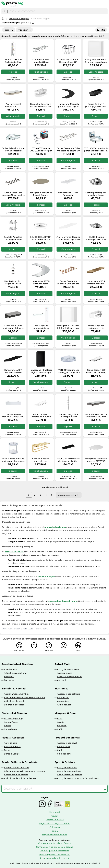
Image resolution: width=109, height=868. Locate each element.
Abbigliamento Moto (68, 669)
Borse (7, 750)
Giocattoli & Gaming (14, 713)
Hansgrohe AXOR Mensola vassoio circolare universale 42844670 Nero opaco (13, 371)
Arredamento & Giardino (17, 664)
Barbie (8, 726)
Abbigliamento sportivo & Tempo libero (78, 778)
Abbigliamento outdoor (69, 771)
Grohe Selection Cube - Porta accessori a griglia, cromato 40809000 (13, 150)
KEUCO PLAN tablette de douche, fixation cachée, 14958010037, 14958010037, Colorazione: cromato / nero (68, 460)
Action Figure (11, 722)
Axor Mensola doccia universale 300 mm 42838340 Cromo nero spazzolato (96, 416)
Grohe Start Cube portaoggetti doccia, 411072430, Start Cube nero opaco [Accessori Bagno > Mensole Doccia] (13, 327)
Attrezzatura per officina (70, 677)
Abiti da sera (10, 743)
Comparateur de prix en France (55, 843)
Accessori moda (12, 747)
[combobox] (57, 11)
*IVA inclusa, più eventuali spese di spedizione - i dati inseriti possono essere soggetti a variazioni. (54, 863)
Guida (55, 831)
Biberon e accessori (14, 705)
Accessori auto (65, 673)
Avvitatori (9, 677)
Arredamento (11, 669)
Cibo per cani (64, 754)
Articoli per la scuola (15, 701)
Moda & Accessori (13, 738)
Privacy (55, 816)
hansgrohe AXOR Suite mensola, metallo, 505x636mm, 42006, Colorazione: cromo (41, 283)
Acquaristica (63, 747)
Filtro (101, 30)
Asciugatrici (63, 701)
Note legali (55, 812)
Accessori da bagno (19, 19)
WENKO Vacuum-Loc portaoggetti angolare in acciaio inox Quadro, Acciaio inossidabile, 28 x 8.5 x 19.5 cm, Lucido (68, 371)
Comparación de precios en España (55, 847)
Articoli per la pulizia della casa (20, 778)
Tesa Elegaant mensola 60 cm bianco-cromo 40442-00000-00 (41, 327)
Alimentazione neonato (16, 767)
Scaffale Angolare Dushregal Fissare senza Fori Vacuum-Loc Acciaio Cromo (13, 238)
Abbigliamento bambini (17, 694)
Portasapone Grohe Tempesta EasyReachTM (68, 194)
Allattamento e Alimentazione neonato (24, 698)
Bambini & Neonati (14, 689)
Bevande (62, 726)
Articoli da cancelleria (15, 673)
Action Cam (63, 698)
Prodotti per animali (67, 738)
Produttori (24, 30)
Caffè (60, 729)
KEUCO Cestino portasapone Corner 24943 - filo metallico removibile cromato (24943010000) (96, 238)
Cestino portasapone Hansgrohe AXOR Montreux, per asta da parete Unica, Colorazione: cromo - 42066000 (68, 61)
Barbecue (9, 680)
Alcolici (61, 722)
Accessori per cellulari (68, 694)
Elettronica (61, 689)
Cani (59, 750)
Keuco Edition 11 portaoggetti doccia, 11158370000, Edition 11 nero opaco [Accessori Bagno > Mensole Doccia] (96, 105)
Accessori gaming (13, 718)
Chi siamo (55, 827)
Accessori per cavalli (68, 743)
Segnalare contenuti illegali (54, 487)
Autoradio (62, 680)
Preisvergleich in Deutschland (55, 854)
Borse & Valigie (12, 754)
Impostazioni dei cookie (55, 835)
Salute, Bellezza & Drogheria (19, 762)
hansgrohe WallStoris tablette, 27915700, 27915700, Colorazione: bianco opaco (96, 460)
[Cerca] (4, 11)
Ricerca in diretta (55, 820)
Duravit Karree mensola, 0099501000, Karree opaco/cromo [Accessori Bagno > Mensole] (13, 416)
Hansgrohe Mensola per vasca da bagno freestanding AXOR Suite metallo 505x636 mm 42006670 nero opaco (68, 105)
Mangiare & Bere (65, 713)
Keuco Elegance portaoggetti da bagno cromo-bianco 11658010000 (96, 327)
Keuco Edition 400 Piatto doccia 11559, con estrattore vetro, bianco (96, 371)
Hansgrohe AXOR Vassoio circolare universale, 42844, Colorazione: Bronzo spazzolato (96, 283)
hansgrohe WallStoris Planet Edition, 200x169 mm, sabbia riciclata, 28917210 (41, 194)
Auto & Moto (62, 664)
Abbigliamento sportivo (70, 775)
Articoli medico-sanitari (16, 775)
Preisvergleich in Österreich (55, 851)
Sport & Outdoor (65, 762)
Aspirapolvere (64, 705)
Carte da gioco (12, 729)
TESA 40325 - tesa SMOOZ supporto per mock (41, 150)
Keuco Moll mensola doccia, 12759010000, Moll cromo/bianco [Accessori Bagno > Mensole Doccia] (41, 105)
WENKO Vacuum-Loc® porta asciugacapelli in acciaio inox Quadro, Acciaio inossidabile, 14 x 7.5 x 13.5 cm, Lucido (96, 150)
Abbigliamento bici (67, 767)
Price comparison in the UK (55, 858)
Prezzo (9, 30)
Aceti (60, 718)
